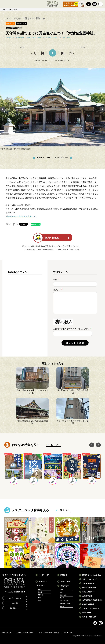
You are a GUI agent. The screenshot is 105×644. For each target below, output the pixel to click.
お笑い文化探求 (88, 592)
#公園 (55, 37)
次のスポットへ (62, 157)
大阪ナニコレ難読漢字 (91, 608)
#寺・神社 (47, 37)
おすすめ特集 (13, 9)
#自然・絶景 (37, 37)
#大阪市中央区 (19, 37)
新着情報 (64, 575)
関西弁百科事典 (88, 604)
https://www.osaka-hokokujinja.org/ (20, 216)
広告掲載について (15, 608)
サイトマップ (69, 633)
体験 (61, 589)
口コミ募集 (15, 603)
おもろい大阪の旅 (89, 617)
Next (102, 109)
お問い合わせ (7, 633)
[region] (25, 310)
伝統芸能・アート (65, 603)
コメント (58, 290)
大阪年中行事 (87, 596)
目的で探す (65, 586)
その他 (62, 606)
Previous (3, 109)
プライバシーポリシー (25, 633)
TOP (4, 9)
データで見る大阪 (89, 588)
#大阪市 (9, 37)
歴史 (61, 592)
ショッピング (64, 601)
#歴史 (28, 37)
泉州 (39, 600)
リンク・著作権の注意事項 (48, 633)
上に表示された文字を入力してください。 (72, 329)
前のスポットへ (43, 157)
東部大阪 (41, 595)
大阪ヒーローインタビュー (92, 579)
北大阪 (40, 592)
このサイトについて (15, 598)
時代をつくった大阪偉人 (92, 575)
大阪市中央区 (22, 24)
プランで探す (65, 581)
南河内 (40, 598)
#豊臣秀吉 (67, 37)
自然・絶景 (63, 595)
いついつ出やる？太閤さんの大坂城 (23, 19)
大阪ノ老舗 (87, 613)
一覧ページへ (54, 445)
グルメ (62, 598)
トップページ (44, 575)
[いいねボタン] (7, 224)
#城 (60, 37)
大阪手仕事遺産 (88, 583)
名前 (56, 279)
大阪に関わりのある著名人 (92, 600)
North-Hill (19, 592)
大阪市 (40, 589)
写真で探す (43, 581)
